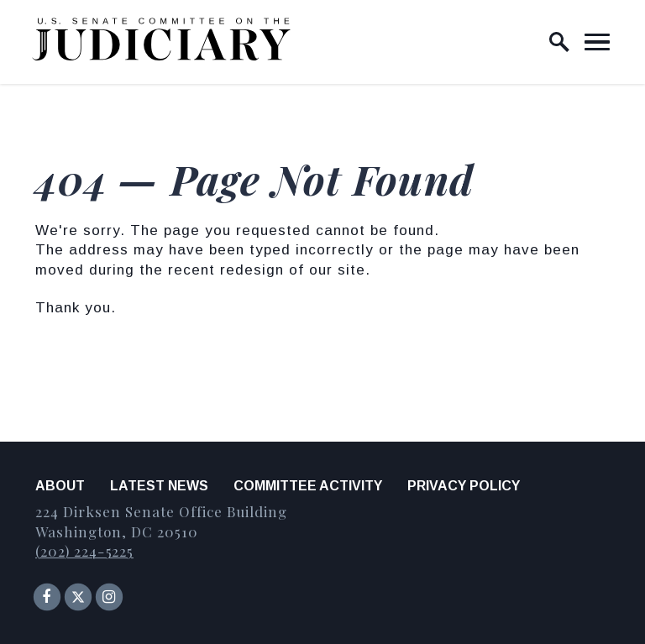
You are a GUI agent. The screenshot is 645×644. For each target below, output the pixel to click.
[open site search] (559, 42)
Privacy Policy (464, 486)
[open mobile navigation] (597, 42)
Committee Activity (308, 486)
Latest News (159, 486)
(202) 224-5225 (84, 551)
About (60, 486)
